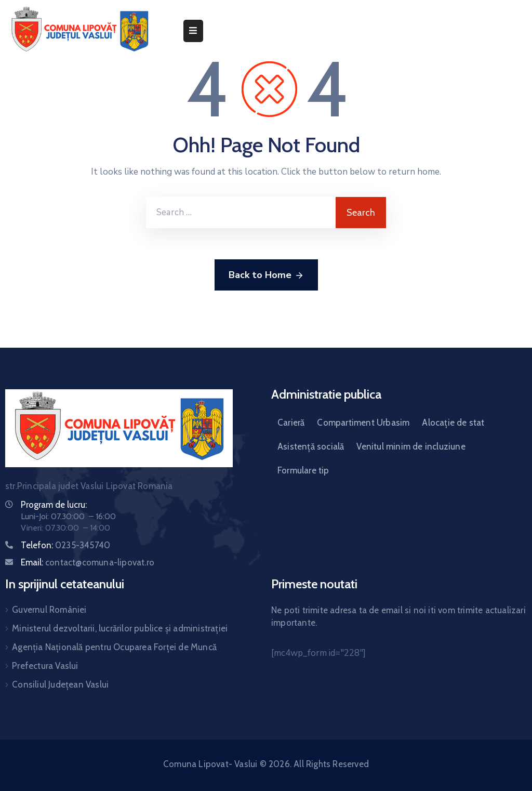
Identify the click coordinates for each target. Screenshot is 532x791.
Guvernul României (49, 610)
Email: (88, 562)
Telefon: (65, 545)
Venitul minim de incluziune (411, 446)
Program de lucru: (54, 505)
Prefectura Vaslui (45, 666)
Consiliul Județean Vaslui (60, 684)
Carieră (291, 423)
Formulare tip (303, 470)
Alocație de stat (453, 423)
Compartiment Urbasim (363, 423)
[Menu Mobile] (193, 31)
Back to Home (266, 275)
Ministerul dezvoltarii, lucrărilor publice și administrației (120, 628)
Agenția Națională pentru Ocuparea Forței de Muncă (114, 647)
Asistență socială (311, 446)
